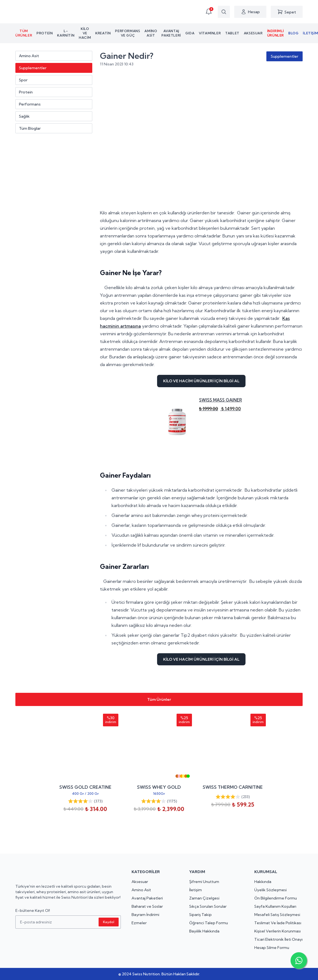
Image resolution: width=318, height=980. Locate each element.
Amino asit (151, 33)
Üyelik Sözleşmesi (270, 890)
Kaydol (109, 922)
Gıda (190, 33)
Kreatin (103, 33)
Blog (293, 33)
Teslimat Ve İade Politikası (278, 923)
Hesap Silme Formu (272, 948)
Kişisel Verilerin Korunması (277, 931)
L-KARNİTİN (66, 33)
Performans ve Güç (128, 33)
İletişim (196, 890)
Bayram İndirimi (145, 915)
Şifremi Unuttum (204, 882)
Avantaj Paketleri (171, 33)
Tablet (232, 33)
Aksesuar (253, 33)
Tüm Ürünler (24, 33)
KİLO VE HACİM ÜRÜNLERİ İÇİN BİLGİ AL (201, 381)
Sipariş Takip (200, 915)
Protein (45, 33)
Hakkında (263, 882)
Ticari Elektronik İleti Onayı (278, 939)
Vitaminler (210, 33)
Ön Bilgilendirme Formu (276, 898)
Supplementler (284, 56)
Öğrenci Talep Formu (209, 923)
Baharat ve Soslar (147, 906)
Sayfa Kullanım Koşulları (275, 906)
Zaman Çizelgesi (204, 898)
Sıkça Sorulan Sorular (208, 906)
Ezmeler (139, 923)
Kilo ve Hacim (85, 33)
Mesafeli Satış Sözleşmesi (277, 915)
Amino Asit (141, 890)
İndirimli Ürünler (276, 33)
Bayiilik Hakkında (204, 931)
